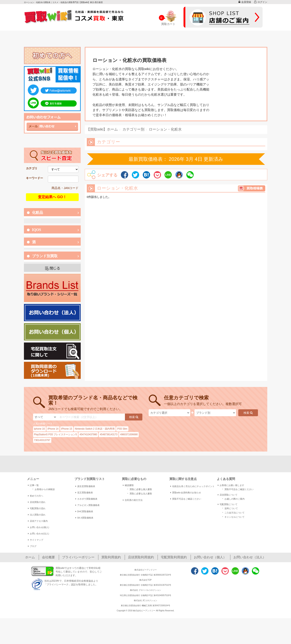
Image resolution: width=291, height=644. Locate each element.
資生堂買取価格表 (85, 486)
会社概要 (48, 557)
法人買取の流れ (37, 515)
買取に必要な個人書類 (139, 489)
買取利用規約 (111, 557)
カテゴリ (32, 168)
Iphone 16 (39, 429)
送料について (229, 508)
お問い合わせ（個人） (210, 557)
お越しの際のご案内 (233, 499)
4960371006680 (129, 434)
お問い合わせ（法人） (250, 557)
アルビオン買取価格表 (88, 505)
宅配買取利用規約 (174, 557)
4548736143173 (109, 434)
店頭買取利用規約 (141, 557)
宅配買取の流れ (37, 508)
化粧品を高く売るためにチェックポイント (192, 486)
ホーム (30, 557)
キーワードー (34, 178)
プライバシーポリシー (78, 557)
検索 (134, 417)
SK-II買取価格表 (84, 518)
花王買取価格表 (84, 493)
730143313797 (42, 440)
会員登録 (245, 2)
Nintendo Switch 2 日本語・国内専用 (95, 429)
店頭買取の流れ (37, 502)
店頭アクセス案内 (38, 521)
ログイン (261, 2)
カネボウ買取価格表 (86, 499)
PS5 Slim (122, 429)
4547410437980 (88, 434)
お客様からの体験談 (43, 489)
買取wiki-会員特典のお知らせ (186, 493)
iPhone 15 (67, 429)
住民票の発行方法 (133, 500)
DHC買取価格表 (84, 511)
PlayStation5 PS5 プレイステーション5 (55, 434)
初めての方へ (36, 496)
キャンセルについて (233, 517)
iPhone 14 (53, 429)
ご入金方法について (233, 512)
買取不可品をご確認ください (186, 499)
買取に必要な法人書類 (139, 493)
